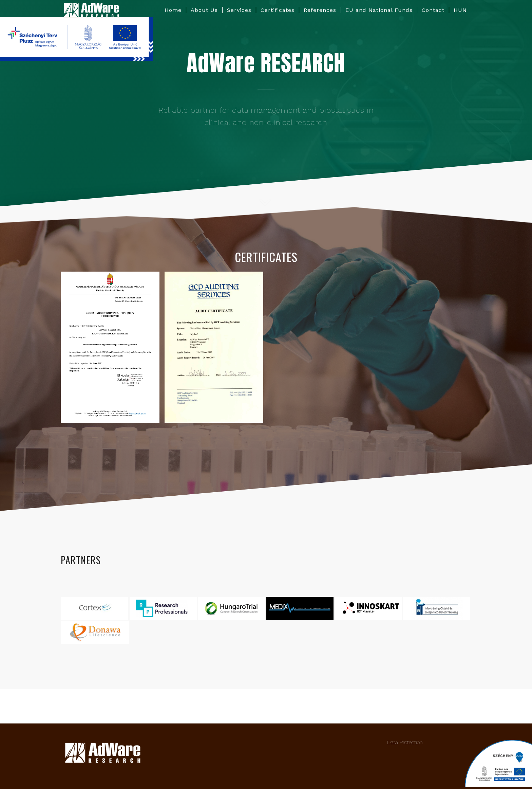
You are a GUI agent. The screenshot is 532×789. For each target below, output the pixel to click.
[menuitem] (173, 10)
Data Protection (405, 742)
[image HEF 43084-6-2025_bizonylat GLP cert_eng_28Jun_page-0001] (113, 350)
